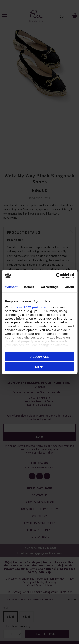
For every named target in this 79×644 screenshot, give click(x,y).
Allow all (40, 356)
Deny (40, 366)
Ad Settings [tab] (50, 287)
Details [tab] (29, 287)
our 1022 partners (31, 307)
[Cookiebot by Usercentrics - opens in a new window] (56, 276)
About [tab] (70, 287)
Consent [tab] (11, 287)
